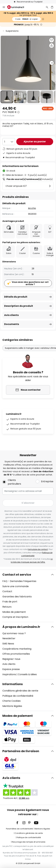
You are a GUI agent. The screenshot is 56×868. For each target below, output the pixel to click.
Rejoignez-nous (11, 659)
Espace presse (11, 669)
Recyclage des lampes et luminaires (29, 842)
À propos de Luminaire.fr (21, 627)
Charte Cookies (11, 701)
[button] (7, 97)
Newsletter (9, 638)
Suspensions (12, 31)
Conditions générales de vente (20, 691)
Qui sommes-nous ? (14, 633)
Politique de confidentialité (18, 696)
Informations (13, 684)
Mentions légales (12, 706)
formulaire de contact (38, 549)
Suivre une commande (16, 586)
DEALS (26, 19)
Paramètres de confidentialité (19, 829)
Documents (12, 324)
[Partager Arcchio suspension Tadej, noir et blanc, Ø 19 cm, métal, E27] (52, 46)
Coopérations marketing (17, 649)
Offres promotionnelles (16, 654)
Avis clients (11, 315)
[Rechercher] (47, 7)
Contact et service (17, 575)
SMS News (8, 644)
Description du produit (19, 306)
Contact (7, 591)
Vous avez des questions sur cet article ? (30, 283)
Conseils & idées (27, 674)
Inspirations (9, 674)
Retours (7, 607)
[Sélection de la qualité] (9, 142)
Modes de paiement (14, 612)
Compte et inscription (15, 617)
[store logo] (17, 7)
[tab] (28, 596)
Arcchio (32, 208)
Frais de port (10, 602)
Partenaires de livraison (21, 751)
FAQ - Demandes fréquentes (19, 581)
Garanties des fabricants (17, 597)
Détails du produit (16, 297)
